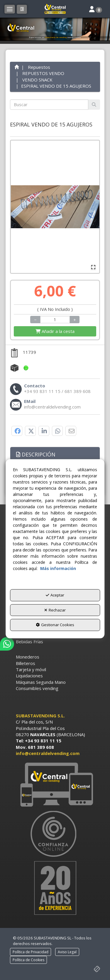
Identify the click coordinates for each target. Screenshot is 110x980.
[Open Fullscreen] (93, 267)
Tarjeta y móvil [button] (31, 669)
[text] (49, 105)
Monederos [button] (28, 657)
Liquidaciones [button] (29, 676)
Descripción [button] (36, 454)
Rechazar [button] (55, 610)
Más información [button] (58, 569)
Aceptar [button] (55, 595)
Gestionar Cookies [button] (55, 625)
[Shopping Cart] (55, 331)
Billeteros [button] (26, 663)
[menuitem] (55, 642)
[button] (55, 9)
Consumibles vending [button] (37, 688)
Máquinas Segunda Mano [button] (41, 682)
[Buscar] (94, 105)
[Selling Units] (55, 320)
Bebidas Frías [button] (29, 641)
